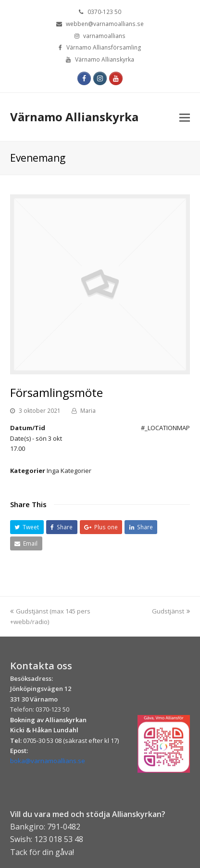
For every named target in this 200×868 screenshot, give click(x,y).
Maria (88, 411)
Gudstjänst (171, 611)
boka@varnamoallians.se (48, 761)
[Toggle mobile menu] (185, 117)
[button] (27, 527)
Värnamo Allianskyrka (74, 117)
